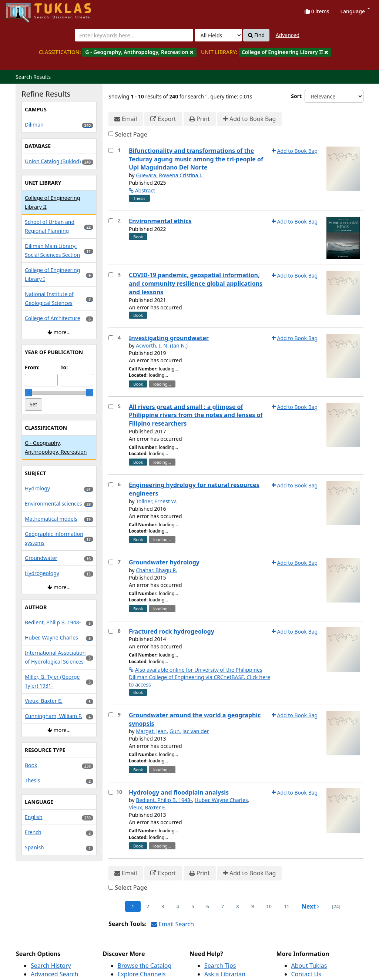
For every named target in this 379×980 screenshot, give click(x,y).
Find (256, 35)
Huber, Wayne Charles (221, 800)
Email (126, 119)
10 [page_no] (269, 906)
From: (32, 367)
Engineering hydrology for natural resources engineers (194, 489)
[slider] (28, 393)
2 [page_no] (148, 906)
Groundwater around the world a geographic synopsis (195, 719)
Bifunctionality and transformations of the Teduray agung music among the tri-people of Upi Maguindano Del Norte (196, 159)
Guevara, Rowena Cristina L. (170, 175)
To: (64, 367)
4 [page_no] (177, 906)
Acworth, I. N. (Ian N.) (162, 345)
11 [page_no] (287, 906)
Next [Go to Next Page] (311, 906)
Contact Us (306, 974)
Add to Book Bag (249, 119)
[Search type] (218, 35)
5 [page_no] (193, 906)
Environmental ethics (160, 221)
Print (200, 119)
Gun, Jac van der (189, 731)
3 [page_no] (163, 906)
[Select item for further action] (111, 150)
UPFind (24, 9)
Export (163, 119)
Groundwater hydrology (164, 562)
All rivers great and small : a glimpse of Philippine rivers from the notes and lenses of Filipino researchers (196, 415)
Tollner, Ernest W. (157, 501)
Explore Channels (142, 974)
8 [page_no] (237, 906)
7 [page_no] (223, 906)
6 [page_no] (207, 906)
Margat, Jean (151, 731)
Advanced (288, 35)
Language (355, 11)
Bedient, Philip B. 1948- (164, 800)
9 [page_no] (253, 906)
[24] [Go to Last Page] (336, 906)
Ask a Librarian (225, 974)
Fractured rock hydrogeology (172, 631)
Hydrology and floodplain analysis (179, 792)
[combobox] (134, 35)
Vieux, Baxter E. (148, 807)
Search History (51, 966)
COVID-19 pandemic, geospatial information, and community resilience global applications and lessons (196, 283)
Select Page (131, 134)
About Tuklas (309, 966)
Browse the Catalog (145, 966)
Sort (296, 96)
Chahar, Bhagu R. (157, 570)
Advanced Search (54, 974)
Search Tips (220, 966)
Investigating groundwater (169, 338)
